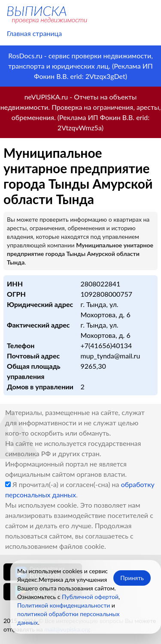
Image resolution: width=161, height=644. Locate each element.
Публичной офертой (90, 597)
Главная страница (34, 33)
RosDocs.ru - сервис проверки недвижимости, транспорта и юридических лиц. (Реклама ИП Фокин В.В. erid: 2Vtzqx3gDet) (80, 66)
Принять (132, 578)
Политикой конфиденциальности (64, 605)
